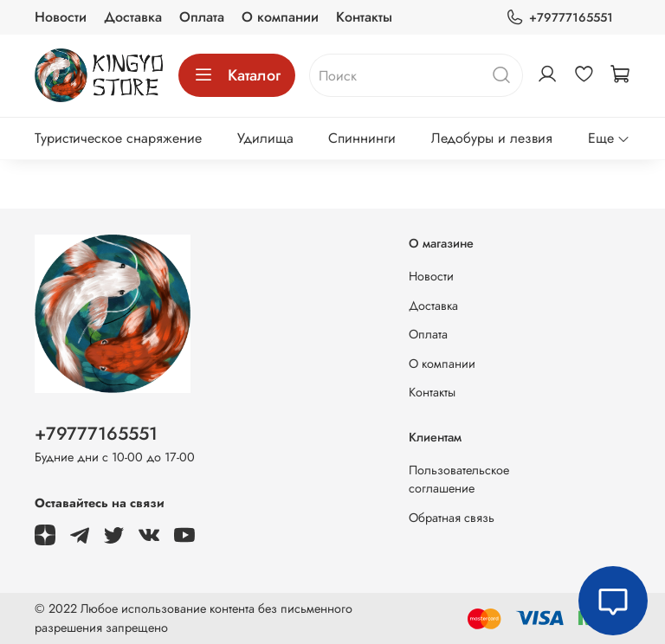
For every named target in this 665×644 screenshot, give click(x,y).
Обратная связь (452, 518)
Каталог (237, 75)
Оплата (202, 17)
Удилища (265, 138)
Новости (61, 17)
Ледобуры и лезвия (492, 138)
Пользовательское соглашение (459, 480)
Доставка (133, 17)
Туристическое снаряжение (118, 138)
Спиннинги (362, 138)
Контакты (364, 17)
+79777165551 (559, 18)
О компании (280, 17)
